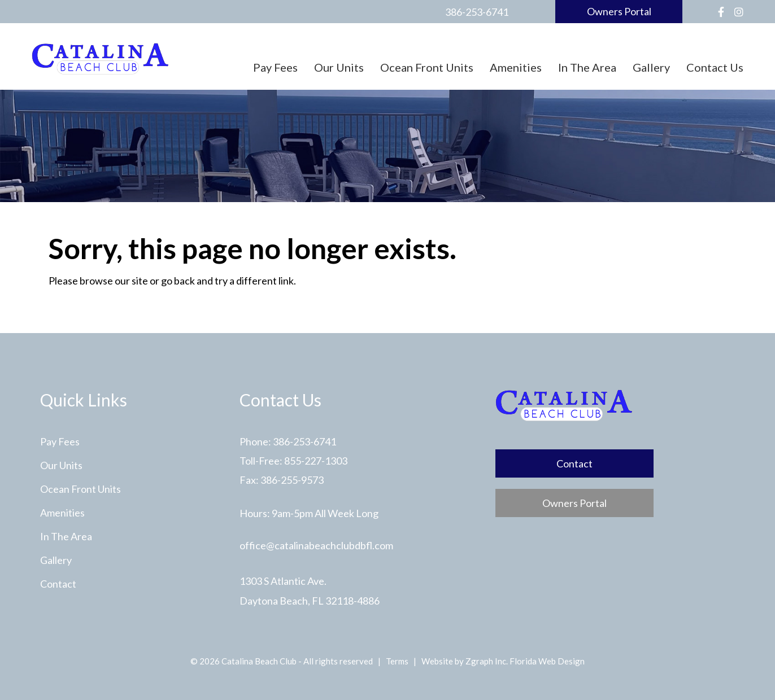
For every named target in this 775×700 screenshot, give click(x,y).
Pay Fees (275, 67)
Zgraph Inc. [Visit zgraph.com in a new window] (487, 661)
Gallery (651, 67)
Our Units (339, 67)
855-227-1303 (316, 461)
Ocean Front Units (427, 67)
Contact (58, 584)
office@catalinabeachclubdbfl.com (316, 545)
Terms (397, 661)
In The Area (587, 67)
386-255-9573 (292, 480)
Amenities (516, 67)
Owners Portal (619, 11)
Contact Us (715, 67)
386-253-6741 (477, 12)
